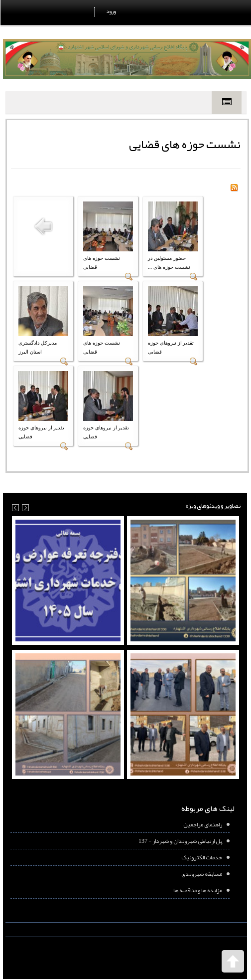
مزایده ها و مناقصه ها (197, 890)
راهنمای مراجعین (202, 824)
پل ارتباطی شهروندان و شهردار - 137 (180, 841)
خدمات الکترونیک (201, 857)
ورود (111, 11)
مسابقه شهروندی (201, 874)
